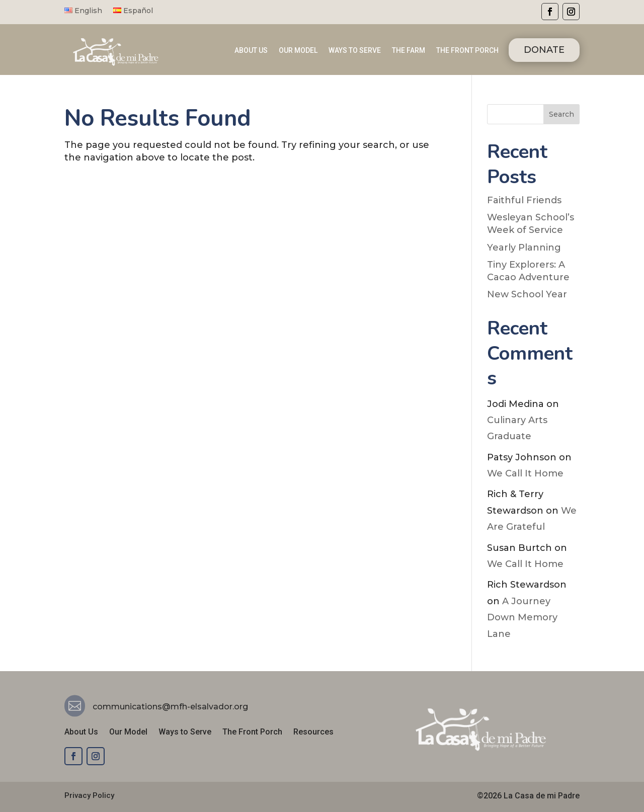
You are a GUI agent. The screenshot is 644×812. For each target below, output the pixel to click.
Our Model (128, 733)
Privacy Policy (89, 795)
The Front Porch (252, 733)
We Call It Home (525, 473)
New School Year (527, 294)
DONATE (544, 50)
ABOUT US (251, 51)
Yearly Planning (524, 248)
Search (561, 114)
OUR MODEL (298, 51)
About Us (81, 733)
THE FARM (409, 51)
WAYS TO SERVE (355, 51)
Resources (313, 733)
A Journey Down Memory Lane (522, 618)
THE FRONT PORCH (467, 51)
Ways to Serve (185, 733)
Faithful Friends (524, 200)
